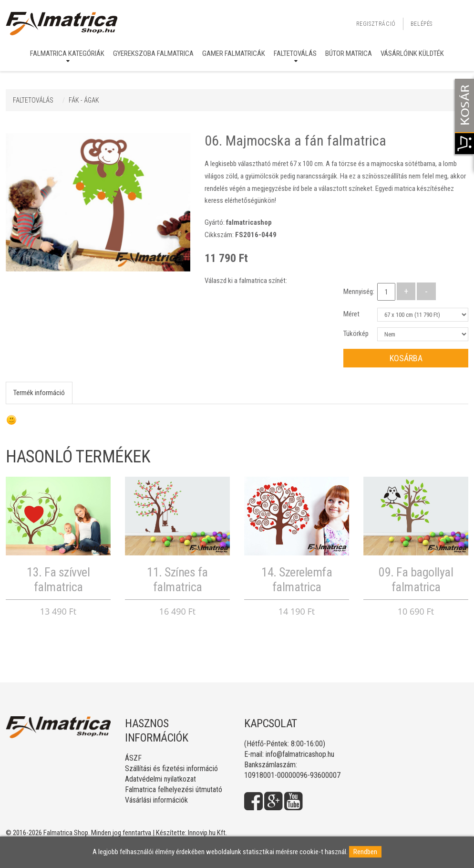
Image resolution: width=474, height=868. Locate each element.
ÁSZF (133, 758)
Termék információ (39, 393)
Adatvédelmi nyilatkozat (160, 779)
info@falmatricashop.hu (300, 754)
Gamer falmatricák (234, 53)
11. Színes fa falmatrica (177, 580)
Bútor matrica (349, 53)
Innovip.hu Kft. (207, 833)
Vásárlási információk (156, 800)
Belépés (422, 24)
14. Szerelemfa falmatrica (297, 580)
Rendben (365, 852)
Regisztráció (376, 24)
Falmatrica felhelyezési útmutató (174, 790)
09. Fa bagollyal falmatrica (416, 580)
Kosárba (406, 358)
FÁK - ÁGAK (84, 100)
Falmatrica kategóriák (67, 53)
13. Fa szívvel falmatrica (58, 580)
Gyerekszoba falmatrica (153, 53)
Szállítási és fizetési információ (171, 769)
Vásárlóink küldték (412, 53)
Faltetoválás (295, 53)
